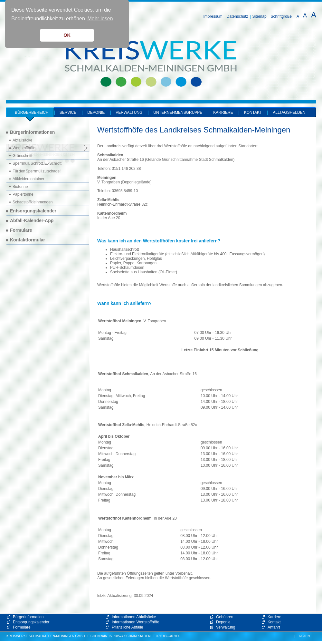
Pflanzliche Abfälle (127, 627)
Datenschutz (237, 16)
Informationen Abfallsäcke (134, 617)
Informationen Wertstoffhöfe (136, 622)
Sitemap (260, 16)
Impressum (213, 16)
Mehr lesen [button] (100, 19)
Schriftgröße (281, 16)
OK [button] (67, 35)
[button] (251, 587)
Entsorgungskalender (31, 622)
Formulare (22, 627)
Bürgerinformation (28, 617)
